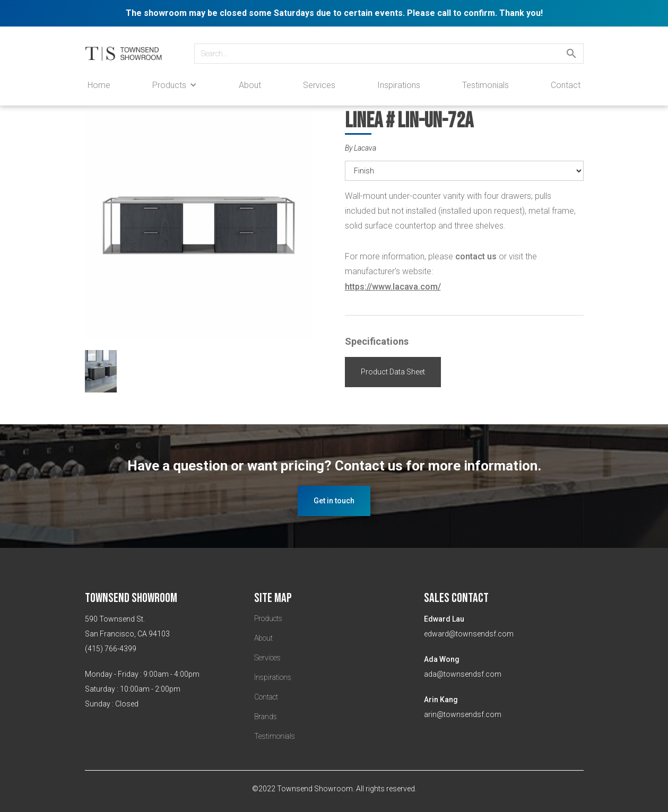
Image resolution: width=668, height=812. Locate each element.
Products (268, 618)
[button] (175, 85)
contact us (476, 256)
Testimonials (485, 85)
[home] (129, 54)
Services (319, 85)
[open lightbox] (204, 231)
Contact (566, 85)
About (250, 85)
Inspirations (399, 85)
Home (99, 85)
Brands (266, 717)
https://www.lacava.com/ (393, 287)
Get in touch (334, 501)
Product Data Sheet (393, 372)
